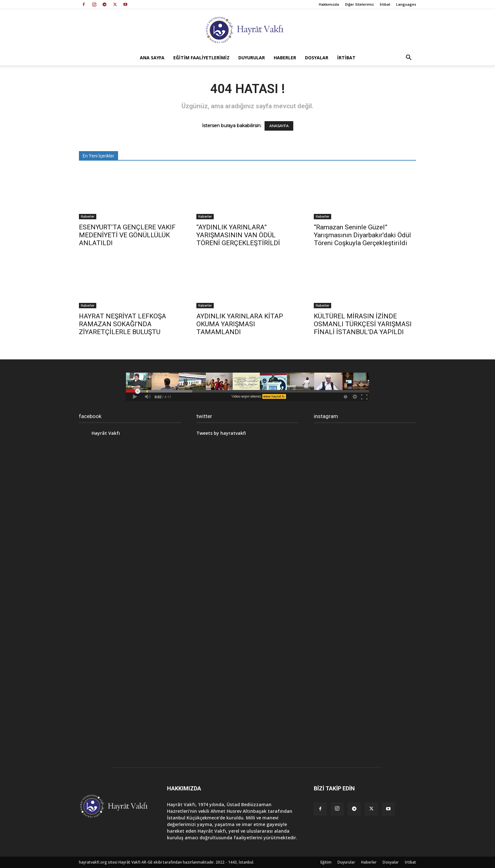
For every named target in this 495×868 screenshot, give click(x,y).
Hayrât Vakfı (106, 433)
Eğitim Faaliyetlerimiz (201, 58)
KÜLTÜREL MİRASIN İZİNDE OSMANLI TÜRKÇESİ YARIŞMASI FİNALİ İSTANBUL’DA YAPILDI (363, 324)
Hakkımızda (329, 4)
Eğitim (326, 862)
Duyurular (252, 58)
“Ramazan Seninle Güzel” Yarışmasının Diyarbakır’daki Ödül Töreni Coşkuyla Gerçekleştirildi (362, 235)
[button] (409, 58)
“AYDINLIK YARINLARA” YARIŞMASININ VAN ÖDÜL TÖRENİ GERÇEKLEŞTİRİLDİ (238, 235)
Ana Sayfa (152, 58)
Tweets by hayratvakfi (221, 433)
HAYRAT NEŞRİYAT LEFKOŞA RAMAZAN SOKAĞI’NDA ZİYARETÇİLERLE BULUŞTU (122, 324)
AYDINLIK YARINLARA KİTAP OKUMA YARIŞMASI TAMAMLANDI (240, 324)
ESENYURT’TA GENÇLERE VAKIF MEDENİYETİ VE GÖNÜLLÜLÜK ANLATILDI (127, 235)
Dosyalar (317, 58)
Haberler (285, 58)
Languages (406, 4)
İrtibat (385, 4)
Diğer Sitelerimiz (359, 4)
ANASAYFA (279, 126)
